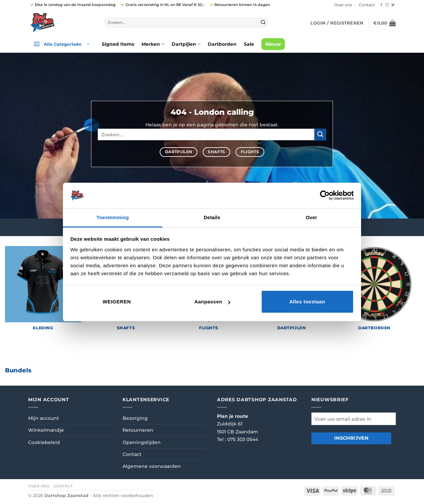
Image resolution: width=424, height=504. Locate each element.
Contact (367, 5)
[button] (337, 23)
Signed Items (118, 44)
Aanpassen (212, 302)
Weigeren (117, 302)
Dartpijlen (186, 44)
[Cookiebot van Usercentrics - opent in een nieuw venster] (325, 195)
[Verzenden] (263, 23)
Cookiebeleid (44, 442)
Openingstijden (142, 442)
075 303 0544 (243, 439)
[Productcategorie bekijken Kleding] (43, 291)
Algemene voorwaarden (152, 466)
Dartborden (222, 44)
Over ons (343, 5)
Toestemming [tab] (113, 217)
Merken (153, 44)
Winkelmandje (46, 430)
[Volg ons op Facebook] (381, 5)
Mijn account (44, 418)
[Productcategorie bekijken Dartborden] (374, 291)
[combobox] (186, 23)
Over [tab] (312, 217)
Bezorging (135, 418)
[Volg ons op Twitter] (393, 5)
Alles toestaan (307, 302)
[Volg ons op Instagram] (387, 5)
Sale (249, 44)
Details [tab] (212, 217)
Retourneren (138, 430)
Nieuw (273, 44)
